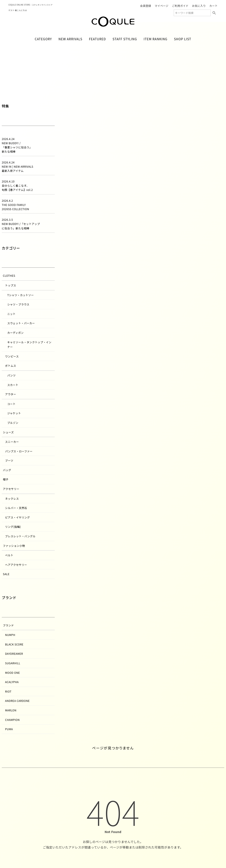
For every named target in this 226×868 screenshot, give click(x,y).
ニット (11, 314)
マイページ (162, 6)
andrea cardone (17, 701)
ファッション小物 (14, 546)
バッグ (7, 470)
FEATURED (97, 39)
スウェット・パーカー (21, 323)
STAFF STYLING (125, 39)
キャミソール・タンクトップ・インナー (29, 345)
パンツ (11, 375)
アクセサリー (11, 489)
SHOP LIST (183, 39)
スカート (13, 385)
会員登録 (146, 6)
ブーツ (9, 460)
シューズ (8, 432)
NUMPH (10, 635)
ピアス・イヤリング (17, 517)
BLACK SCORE (14, 644)
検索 (214, 13)
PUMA (9, 729)
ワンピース (12, 356)
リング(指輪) (13, 527)
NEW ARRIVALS (70, 39)
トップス (11, 285)
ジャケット (14, 413)
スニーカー (12, 442)
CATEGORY (43, 39)
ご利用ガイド (180, 6)
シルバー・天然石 (16, 508)
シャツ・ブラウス (18, 304)
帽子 (6, 479)
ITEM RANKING (156, 39)
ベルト (9, 555)
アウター (11, 394)
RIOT (8, 691)
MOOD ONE (12, 673)
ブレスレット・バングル (20, 536)
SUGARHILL (13, 663)
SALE (6, 574)
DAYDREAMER (14, 654)
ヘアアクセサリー (16, 565)
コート (11, 404)
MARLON (11, 710)
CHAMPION (12, 720)
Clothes (9, 276)
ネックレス (12, 498)
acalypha (12, 682)
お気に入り (199, 6)
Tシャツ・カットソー (21, 295)
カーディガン (15, 333)
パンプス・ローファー (19, 451)
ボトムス (11, 366)
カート (213, 6)
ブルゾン (13, 423)
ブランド (8, 625)
